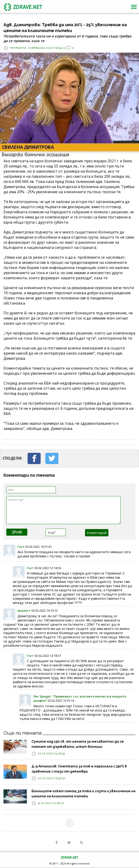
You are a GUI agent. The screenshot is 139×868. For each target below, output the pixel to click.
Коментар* (63, 510)
